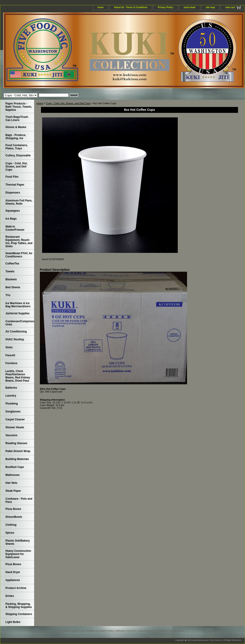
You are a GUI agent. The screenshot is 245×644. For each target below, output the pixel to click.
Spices (10, 533)
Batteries (11, 388)
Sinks (9, 347)
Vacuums (11, 435)
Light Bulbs (13, 622)
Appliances (13, 580)
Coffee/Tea (12, 264)
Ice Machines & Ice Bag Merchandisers (18, 305)
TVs (8, 295)
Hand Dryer (13, 572)
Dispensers (13, 193)
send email (190, 7)
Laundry (11, 396)
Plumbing (12, 404)
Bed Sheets (13, 287)
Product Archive (16, 588)
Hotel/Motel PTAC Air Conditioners (19, 255)
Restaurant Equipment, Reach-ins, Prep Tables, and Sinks (19, 242)
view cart (230, 7)
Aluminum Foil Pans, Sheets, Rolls (19, 202)
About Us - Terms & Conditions (131, 7)
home (101, 7)
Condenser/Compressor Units (20, 323)
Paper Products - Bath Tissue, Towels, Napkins (19, 107)
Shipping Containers (19, 614)
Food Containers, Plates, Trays (17, 147)
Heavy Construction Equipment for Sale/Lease (18, 554)
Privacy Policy (166, 7)
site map (210, 7)
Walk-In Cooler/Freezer (15, 228)
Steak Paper (13, 491)
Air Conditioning (16, 332)
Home (40, 103)
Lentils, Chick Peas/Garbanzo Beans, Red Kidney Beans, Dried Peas (18, 376)
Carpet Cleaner (15, 419)
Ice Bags (11, 219)
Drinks (10, 596)
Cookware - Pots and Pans (19, 500)
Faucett (10, 355)
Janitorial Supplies (18, 313)
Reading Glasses (16, 443)
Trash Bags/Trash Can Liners (17, 119)
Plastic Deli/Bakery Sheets (18, 542)
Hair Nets (11, 483)
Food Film (12, 177)
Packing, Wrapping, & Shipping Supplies (19, 605)
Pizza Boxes (13, 509)
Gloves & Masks (16, 127)
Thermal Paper (15, 185)
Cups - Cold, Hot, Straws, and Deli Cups (68, 103)
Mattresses (13, 475)
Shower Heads (15, 427)
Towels (10, 271)
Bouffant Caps (15, 467)
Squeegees (13, 211)
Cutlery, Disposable (18, 155)
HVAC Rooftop (15, 339)
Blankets (11, 279)
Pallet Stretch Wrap (18, 451)
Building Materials (17, 459)
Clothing (11, 525)
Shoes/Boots (14, 517)
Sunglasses (13, 412)
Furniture (11, 363)
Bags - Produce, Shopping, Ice (16, 137)
